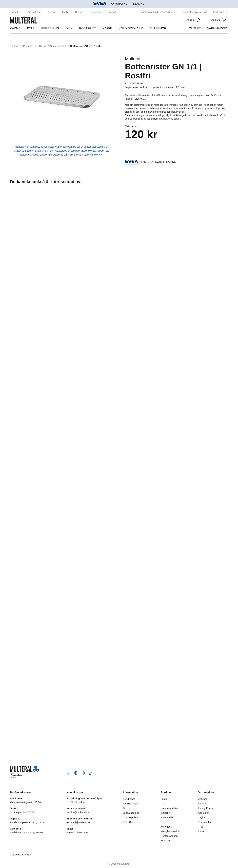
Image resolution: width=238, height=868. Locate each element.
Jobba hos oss (131, 813)
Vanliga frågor (131, 804)
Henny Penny (206, 808)
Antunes (203, 799)
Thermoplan (205, 822)
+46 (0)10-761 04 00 (78, 832)
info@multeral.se (76, 802)
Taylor (202, 817)
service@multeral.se (78, 812)
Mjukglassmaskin (170, 831)
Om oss (127, 808)
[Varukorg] (219, 25)
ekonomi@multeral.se (78, 822)
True (201, 827)
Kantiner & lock (58, 46)
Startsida (15, 46)
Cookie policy (130, 817)
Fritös (164, 799)
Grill (163, 804)
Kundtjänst (129, 799)
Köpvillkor (128, 822)
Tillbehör (42, 46)
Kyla (163, 822)
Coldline (203, 804)
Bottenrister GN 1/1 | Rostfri (86, 46)
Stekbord (166, 841)
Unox (201, 831)
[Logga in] (192, 25)
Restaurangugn (169, 836)
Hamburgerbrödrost (171, 808)
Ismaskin (166, 813)
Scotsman (204, 813)
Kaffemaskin (167, 817)
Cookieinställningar (20, 855)
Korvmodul (167, 827)
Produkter (28, 46)
